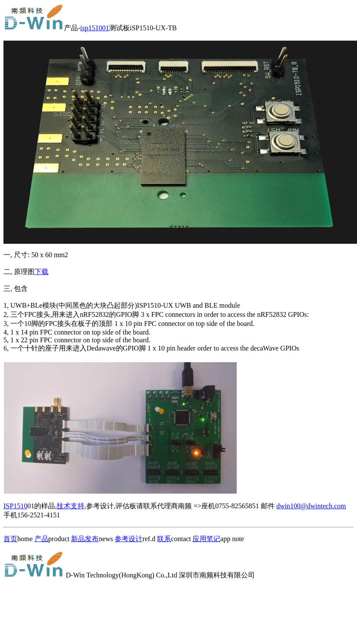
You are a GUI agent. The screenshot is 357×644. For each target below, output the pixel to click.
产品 (42, 539)
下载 (42, 272)
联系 (164, 539)
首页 (10, 539)
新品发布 (85, 539)
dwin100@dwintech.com (311, 506)
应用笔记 (206, 539)
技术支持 (71, 506)
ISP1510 (15, 506)
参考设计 (129, 539)
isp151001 (95, 28)
